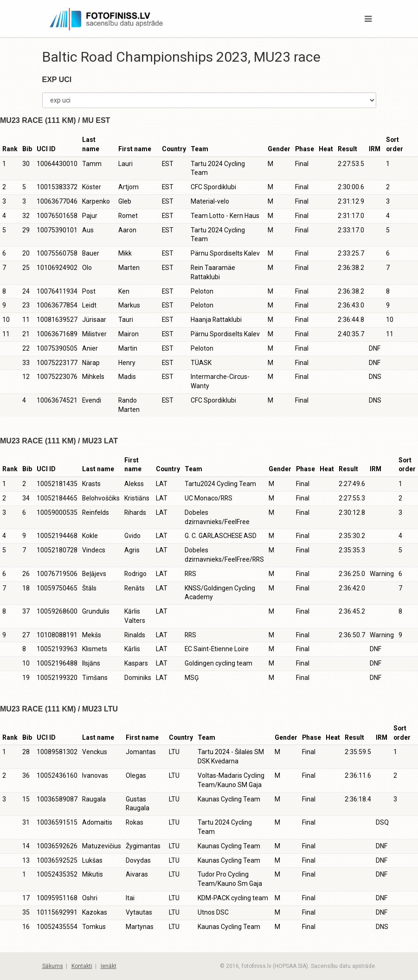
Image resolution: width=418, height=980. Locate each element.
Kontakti (82, 966)
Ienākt (109, 966)
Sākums (53, 966)
